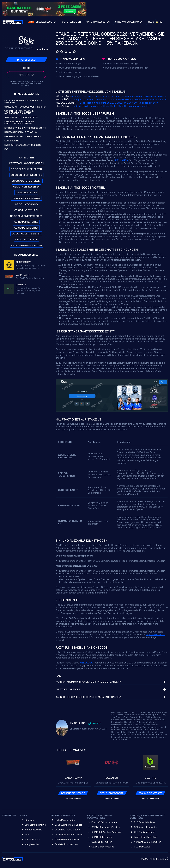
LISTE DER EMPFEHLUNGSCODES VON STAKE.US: (23, 102)
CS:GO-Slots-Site (26, 239)
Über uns (29, 820)
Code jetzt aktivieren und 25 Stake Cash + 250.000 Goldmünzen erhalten (111, 106)
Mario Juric (78, 723)
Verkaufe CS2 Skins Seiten (148, 842)
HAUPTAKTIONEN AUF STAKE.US (20, 132)
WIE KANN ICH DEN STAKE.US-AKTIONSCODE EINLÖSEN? (19, 112)
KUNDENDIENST (12, 141)
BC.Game (150, 778)
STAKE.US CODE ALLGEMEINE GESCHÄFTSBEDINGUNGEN (19, 123)
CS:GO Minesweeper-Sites (26, 216)
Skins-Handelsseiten (98, 22)
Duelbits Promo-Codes (66, 844)
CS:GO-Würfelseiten (26, 187)
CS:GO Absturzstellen (26, 181)
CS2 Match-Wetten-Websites (106, 832)
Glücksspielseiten (46, 22)
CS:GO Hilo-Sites (26, 192)
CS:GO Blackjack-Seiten (26, 169)
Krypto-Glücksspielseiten (26, 163)
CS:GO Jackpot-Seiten (26, 198)
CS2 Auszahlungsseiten (146, 827)
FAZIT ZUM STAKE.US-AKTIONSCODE (23, 145)
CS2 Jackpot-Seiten (102, 842)
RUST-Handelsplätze (145, 822)
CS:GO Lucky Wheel (26, 210)
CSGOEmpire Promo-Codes (69, 835)
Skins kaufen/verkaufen (129, 22)
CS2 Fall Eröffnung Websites (106, 827)
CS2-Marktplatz (142, 847)
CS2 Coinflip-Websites (103, 847)
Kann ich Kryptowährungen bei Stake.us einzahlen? (88, 682)
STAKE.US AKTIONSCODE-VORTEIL (22, 117)
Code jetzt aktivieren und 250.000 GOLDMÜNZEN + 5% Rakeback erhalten (119, 103)
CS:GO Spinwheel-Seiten (26, 245)
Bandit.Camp (73, 778)
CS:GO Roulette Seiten (26, 234)
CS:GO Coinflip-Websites (26, 175)
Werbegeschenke (33, 830)
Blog (151, 22)
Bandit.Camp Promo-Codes (69, 825)
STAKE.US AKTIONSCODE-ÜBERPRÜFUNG (25, 107)
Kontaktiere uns (32, 839)
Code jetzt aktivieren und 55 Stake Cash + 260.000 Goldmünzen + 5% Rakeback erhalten (120, 99)
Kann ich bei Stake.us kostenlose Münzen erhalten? (89, 697)
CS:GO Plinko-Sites (26, 222)
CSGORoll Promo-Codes (67, 839)
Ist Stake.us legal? (68, 689)
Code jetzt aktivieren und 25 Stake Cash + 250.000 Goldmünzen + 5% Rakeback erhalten (120, 96)
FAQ (6, 149)
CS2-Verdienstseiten (145, 832)
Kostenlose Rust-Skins (146, 837)
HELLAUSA (122, 160)
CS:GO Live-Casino (26, 204)
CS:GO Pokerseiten (26, 228)
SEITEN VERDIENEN (71, 22)
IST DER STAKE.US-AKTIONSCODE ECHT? (25, 128)
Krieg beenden (32, 844)
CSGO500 (112, 778)
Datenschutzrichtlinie (35, 825)
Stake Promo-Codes (65, 820)
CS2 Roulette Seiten (102, 837)
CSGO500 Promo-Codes (67, 830)
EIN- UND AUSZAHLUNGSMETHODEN (23, 136)
